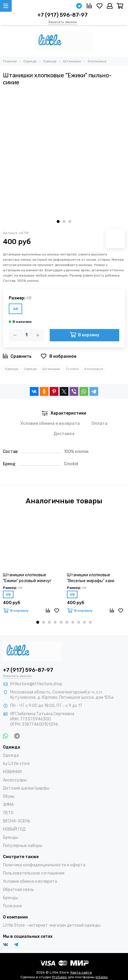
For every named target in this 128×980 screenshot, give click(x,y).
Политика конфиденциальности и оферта (44, 865)
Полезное (12, 906)
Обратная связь (18, 890)
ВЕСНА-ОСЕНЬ (17, 821)
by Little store (16, 764)
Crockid (72, 369)
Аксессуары (15, 780)
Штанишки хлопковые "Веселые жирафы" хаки (91, 578)
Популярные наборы (23, 846)
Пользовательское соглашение (34, 873)
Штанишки (51, 369)
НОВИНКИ (12, 772)
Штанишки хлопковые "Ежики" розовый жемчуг (27, 578)
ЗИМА (8, 805)
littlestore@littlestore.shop (36, 684)
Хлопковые (94, 369)
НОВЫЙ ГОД (14, 829)
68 (15, 309)
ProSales (59, 977)
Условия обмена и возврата (30, 881)
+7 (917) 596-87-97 (63, 15)
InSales (102, 977)
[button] (58, 221)
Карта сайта (81, 972)
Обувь (9, 796)
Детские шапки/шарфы (26, 788)
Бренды (11, 837)
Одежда (12, 369)
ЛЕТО (8, 813)
